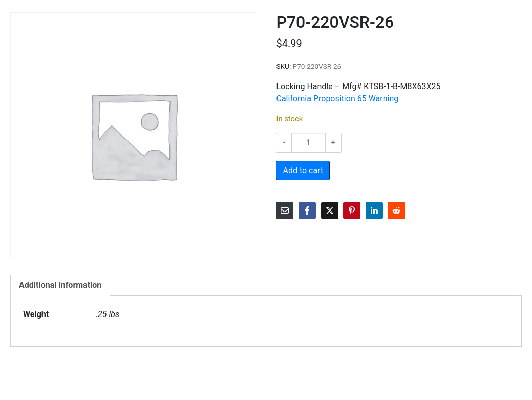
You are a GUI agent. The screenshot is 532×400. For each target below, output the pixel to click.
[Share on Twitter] (330, 210)
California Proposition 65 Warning (337, 99)
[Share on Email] (285, 210)
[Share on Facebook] (307, 210)
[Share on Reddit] (396, 210)
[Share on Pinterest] (352, 210)
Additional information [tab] (60, 285)
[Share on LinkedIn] (374, 210)
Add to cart (303, 170)
